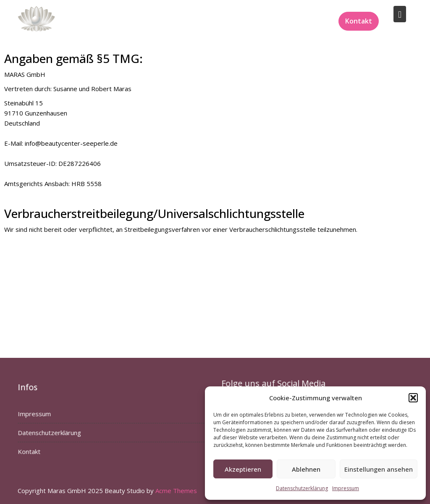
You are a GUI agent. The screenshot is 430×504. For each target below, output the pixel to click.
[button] (413, 398)
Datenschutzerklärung (302, 488)
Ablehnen (306, 469)
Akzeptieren (243, 469)
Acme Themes (176, 491)
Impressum (346, 488)
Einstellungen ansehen (379, 469)
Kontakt (359, 21)
